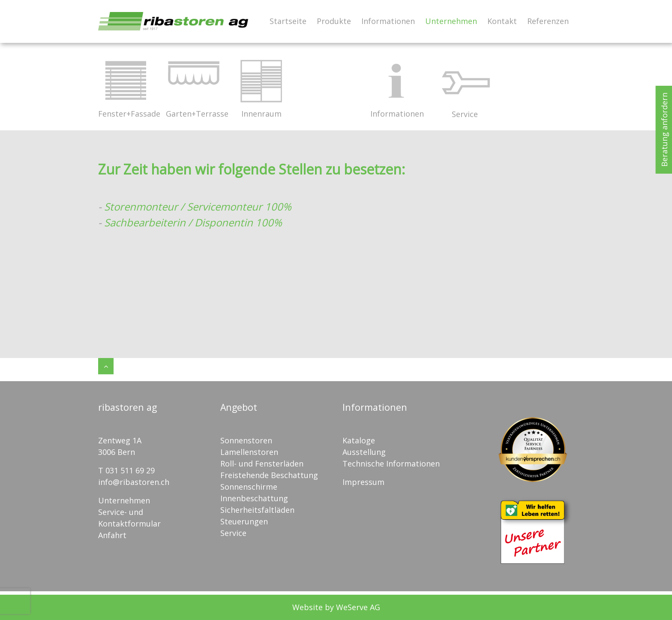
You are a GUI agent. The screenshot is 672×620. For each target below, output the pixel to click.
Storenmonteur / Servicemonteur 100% (199, 206)
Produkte (334, 21)
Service (465, 86)
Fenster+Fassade (126, 86)
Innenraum (261, 86)
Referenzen (548, 21)
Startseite (288, 21)
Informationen (388, 21)
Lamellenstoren (249, 452)
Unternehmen (451, 21)
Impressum (363, 482)
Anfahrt (112, 535)
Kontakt (502, 21)
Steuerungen (244, 521)
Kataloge (359, 440)
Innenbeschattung (254, 498)
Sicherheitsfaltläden (257, 510)
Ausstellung (364, 452)
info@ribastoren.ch (134, 482)
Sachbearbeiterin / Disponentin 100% (193, 222)
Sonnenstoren (246, 440)
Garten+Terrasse (193, 86)
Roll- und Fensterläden (262, 463)
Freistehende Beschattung (269, 475)
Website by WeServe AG (336, 607)
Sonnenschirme (249, 487)
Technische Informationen (391, 463)
